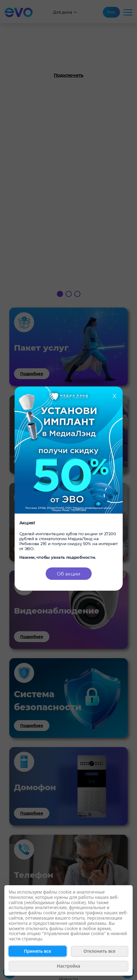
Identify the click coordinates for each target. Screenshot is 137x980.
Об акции (68, 574)
